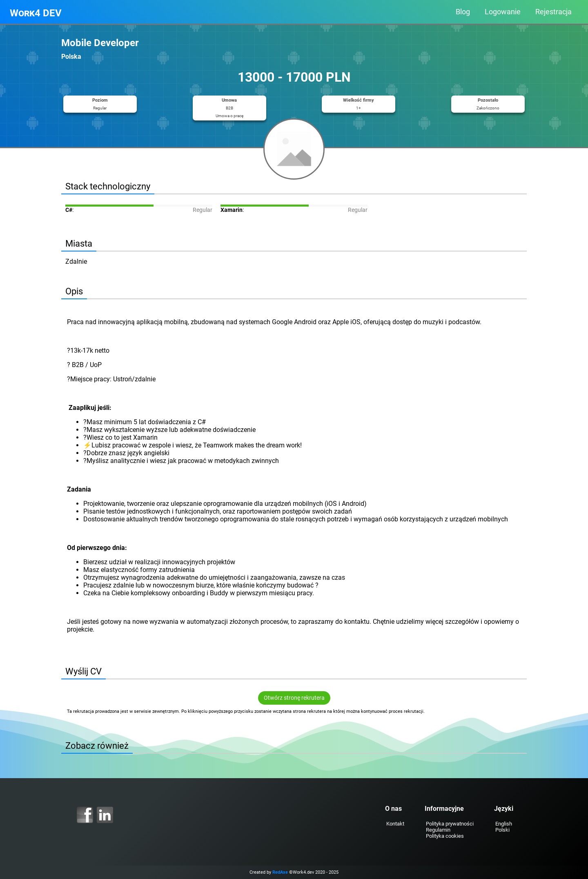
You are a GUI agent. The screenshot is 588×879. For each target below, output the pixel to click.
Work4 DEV (36, 13)
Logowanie (503, 12)
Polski (502, 830)
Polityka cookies (445, 836)
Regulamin (438, 830)
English (504, 824)
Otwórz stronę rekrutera (294, 698)
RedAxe (280, 872)
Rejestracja (553, 12)
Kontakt (395, 824)
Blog (463, 12)
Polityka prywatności (450, 824)
